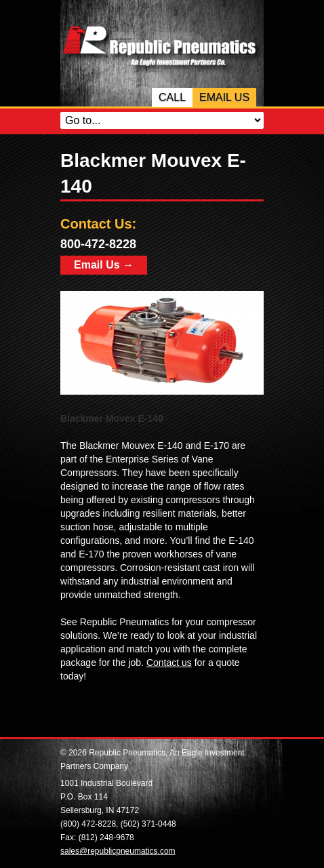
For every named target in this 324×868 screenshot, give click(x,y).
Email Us (224, 97)
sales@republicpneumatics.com (118, 851)
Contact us (169, 663)
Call (172, 97)
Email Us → (104, 265)
